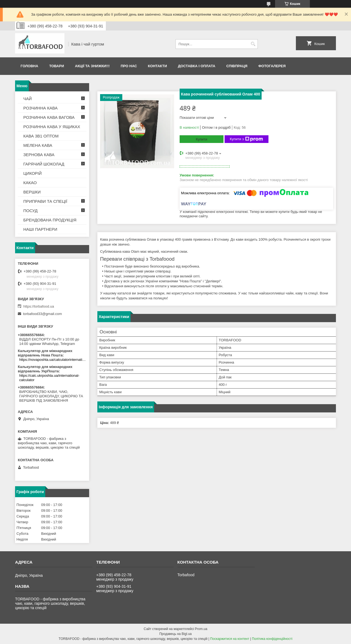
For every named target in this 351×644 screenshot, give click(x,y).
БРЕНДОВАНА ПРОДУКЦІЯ (50, 220)
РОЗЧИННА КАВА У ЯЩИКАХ (52, 127)
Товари (56, 66)
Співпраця (237, 66)
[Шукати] (253, 44)
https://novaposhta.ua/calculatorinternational (53, 360)
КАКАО (30, 183)
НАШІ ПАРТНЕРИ (40, 229)
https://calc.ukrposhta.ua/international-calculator (49, 378)
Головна (29, 66)
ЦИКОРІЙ (32, 173)
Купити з (246, 139)
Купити (202, 139)
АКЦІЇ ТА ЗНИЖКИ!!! (92, 66)
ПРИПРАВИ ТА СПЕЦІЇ (45, 201)
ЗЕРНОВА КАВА (39, 155)
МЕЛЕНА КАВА (38, 145)
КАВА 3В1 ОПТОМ (41, 136)
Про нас (129, 66)
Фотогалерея (272, 66)
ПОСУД (30, 211)
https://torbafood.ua (39, 306)
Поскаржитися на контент (230, 639)
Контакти (157, 66)
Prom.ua (201, 629)
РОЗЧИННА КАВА (40, 108)
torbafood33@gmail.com (43, 314)
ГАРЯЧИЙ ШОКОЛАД (44, 164)
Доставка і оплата (197, 66)
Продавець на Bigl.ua (175, 634)
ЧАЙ (28, 99)
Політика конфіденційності (272, 639)
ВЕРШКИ (32, 192)
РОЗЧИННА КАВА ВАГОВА (49, 117)
